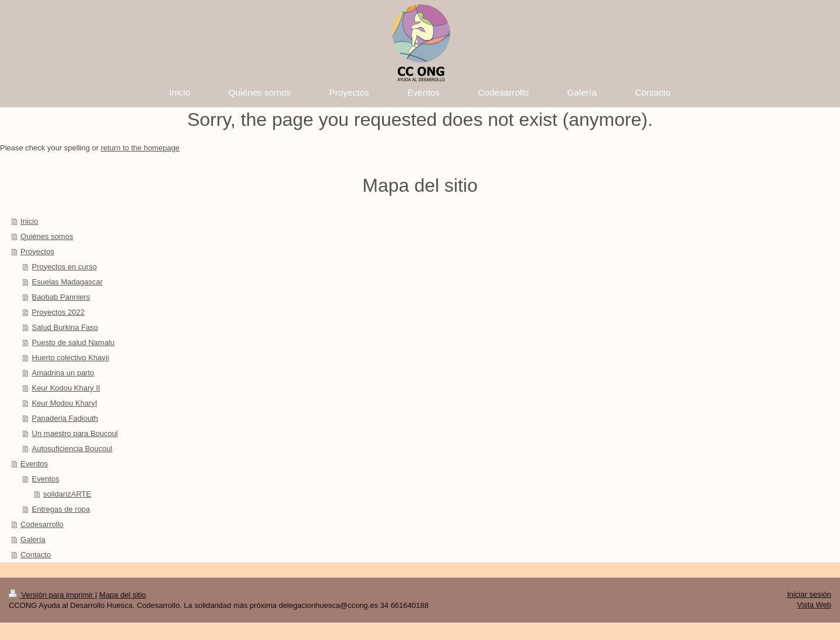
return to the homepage (140, 148)
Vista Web (814, 605)
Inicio (29, 221)
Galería (33, 539)
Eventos (34, 464)
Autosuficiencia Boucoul (72, 449)
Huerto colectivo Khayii (71, 358)
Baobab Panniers (61, 297)
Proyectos (37, 252)
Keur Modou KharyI (65, 403)
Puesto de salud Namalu (73, 342)
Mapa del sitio (123, 595)
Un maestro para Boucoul (75, 433)
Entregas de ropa (61, 509)
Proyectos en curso (64, 267)
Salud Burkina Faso (65, 327)
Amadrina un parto (63, 373)
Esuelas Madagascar (67, 282)
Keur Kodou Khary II (66, 388)
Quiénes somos (47, 236)
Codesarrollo (42, 524)
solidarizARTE (67, 494)
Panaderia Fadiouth (65, 418)
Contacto (36, 555)
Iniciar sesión (809, 594)
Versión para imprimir (52, 595)
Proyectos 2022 (58, 312)
